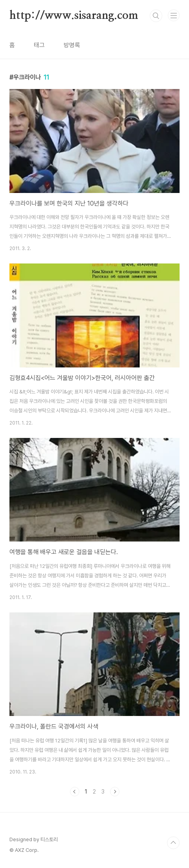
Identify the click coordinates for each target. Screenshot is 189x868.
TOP (173, 843)
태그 (39, 45)
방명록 (72, 45)
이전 (75, 792)
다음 (115, 792)
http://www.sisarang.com (74, 16)
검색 (156, 16)
